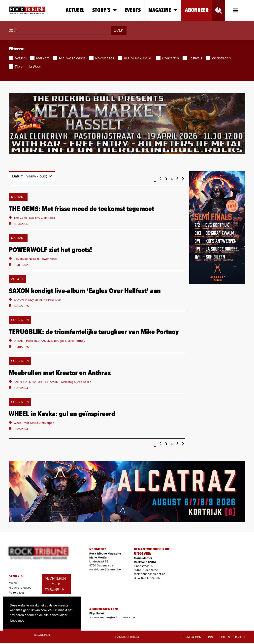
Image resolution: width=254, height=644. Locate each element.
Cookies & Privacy (231, 637)
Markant (14, 583)
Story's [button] (105, 10)
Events (133, 10)
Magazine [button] (163, 10)
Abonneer (197, 10)
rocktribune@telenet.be (105, 569)
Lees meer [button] (18, 621)
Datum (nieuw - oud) (30, 176)
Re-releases (17, 593)
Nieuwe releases (20, 588)
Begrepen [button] (42, 635)
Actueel (75, 10)
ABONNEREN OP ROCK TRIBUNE (55, 584)
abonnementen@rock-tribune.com (112, 617)
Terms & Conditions (197, 637)
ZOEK (119, 30)
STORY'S (16, 576)
